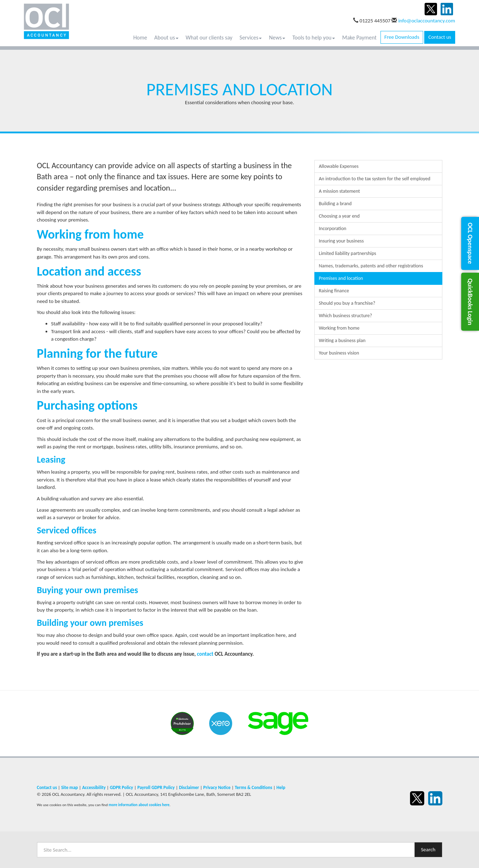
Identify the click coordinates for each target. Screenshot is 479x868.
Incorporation (333, 228)
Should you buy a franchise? (347, 303)
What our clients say (209, 38)
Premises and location (341, 278)
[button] (470, 243)
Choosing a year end (339, 216)
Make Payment (359, 38)
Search (428, 850)
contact (205, 654)
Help (281, 787)
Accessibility (94, 787)
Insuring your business (342, 241)
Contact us (440, 37)
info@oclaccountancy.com (427, 21)
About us (166, 38)
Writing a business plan (342, 340)
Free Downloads (402, 37)
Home (140, 38)
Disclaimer (189, 787)
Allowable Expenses (339, 166)
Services (251, 38)
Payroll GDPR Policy (156, 787)
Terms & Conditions (253, 787)
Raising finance (334, 291)
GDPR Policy (121, 787)
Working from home (339, 328)
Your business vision (339, 353)
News (277, 38)
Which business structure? (346, 316)
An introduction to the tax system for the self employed (375, 179)
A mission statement (340, 191)
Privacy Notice (217, 787)
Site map (70, 787)
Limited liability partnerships (348, 253)
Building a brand (335, 204)
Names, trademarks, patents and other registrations (371, 266)
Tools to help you (314, 38)
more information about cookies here (139, 805)
